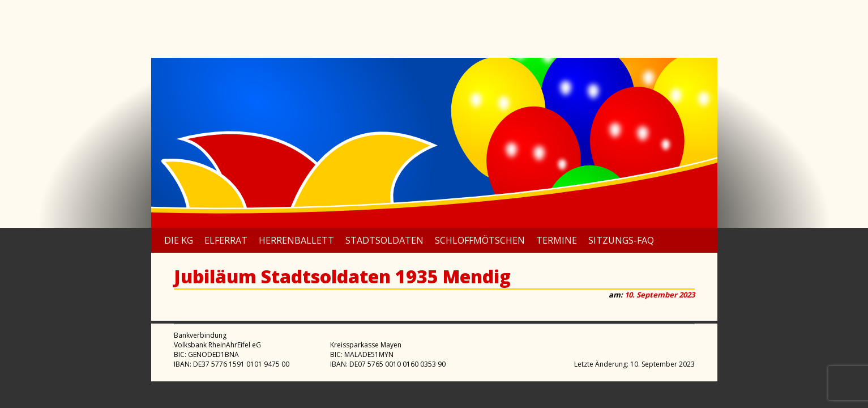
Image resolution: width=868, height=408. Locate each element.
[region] (434, 143)
